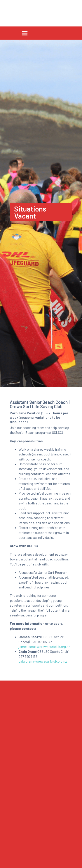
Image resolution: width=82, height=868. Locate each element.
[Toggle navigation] (25, 33)
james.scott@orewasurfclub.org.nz (44, 647)
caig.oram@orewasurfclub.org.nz (43, 661)
